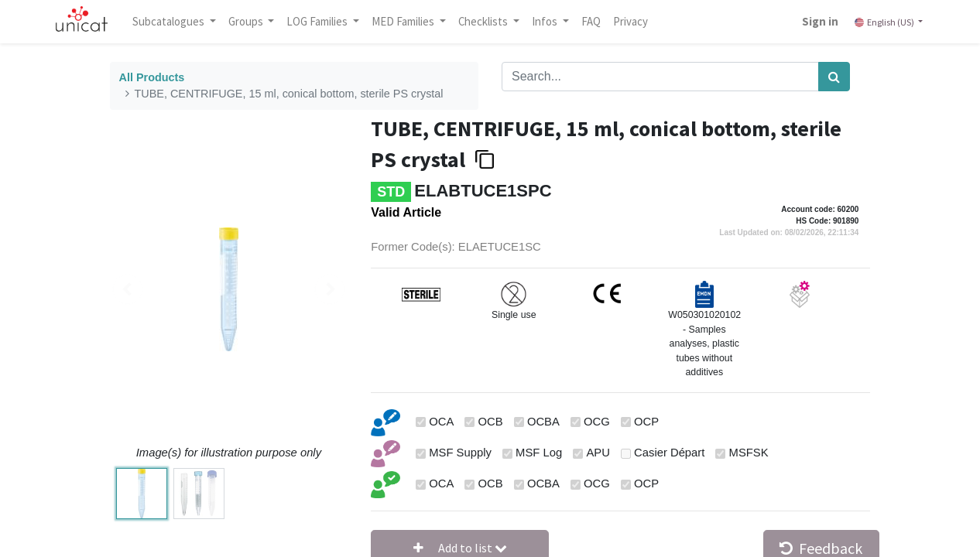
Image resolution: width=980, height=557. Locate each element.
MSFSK (749, 453)
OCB (491, 422)
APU (598, 453)
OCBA (543, 422)
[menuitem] (598, 22)
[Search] (834, 77)
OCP (646, 422)
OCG (597, 422)
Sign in (813, 21)
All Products (152, 77)
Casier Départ (669, 453)
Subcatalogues (176, 21)
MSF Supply (460, 453)
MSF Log (539, 453)
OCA (441, 422)
